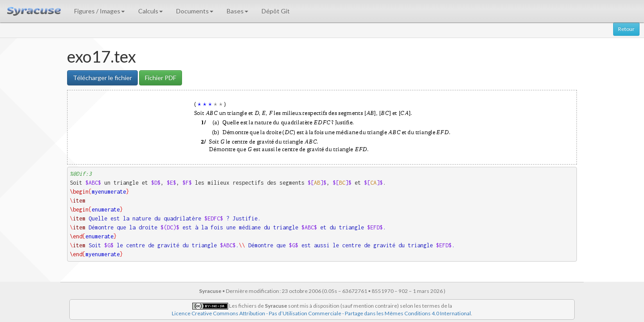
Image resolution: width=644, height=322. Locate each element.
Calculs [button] (150, 11)
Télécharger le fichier (102, 78)
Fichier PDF (161, 78)
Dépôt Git (276, 11)
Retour (626, 29)
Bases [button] (237, 11)
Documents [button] (195, 11)
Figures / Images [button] (100, 11)
